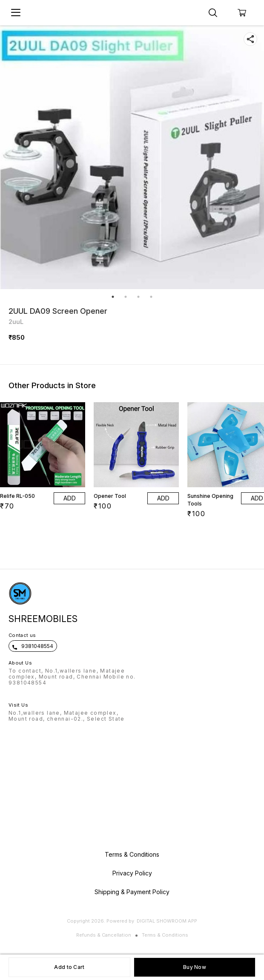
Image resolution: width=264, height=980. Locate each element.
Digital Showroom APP (167, 921)
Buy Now (195, 967)
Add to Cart (69, 967)
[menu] (16, 13)
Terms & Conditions (165, 935)
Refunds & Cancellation (104, 935)
